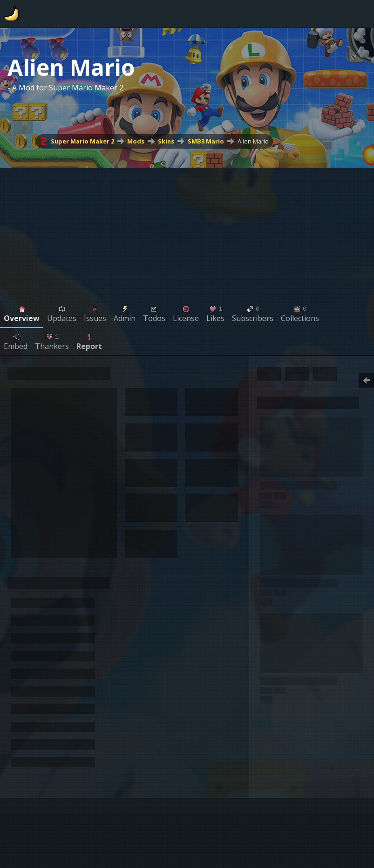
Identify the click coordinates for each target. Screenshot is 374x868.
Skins (166, 141)
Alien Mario (253, 141)
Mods (136, 141)
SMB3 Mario (206, 141)
